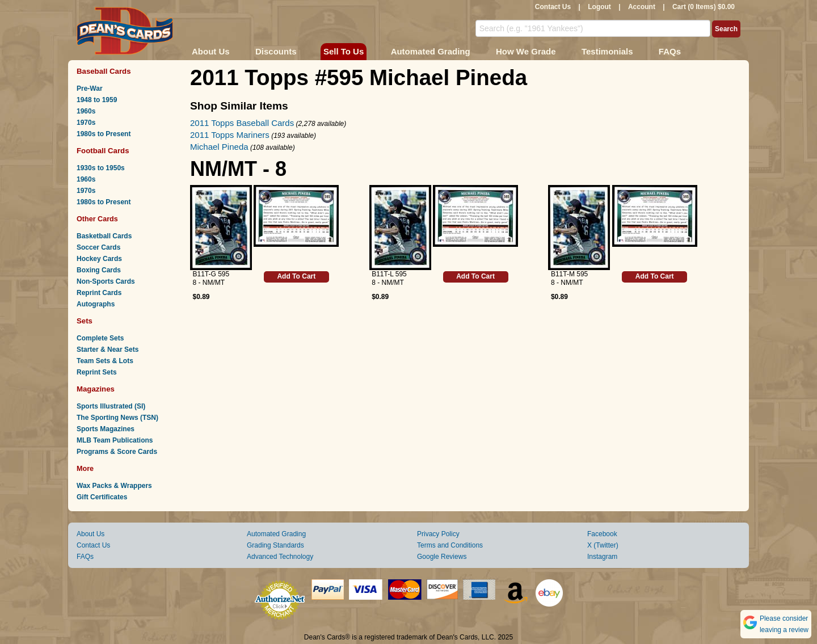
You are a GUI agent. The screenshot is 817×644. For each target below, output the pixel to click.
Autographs (96, 304)
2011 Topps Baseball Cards (242, 123)
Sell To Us (344, 51)
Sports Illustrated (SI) (111, 406)
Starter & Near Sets (108, 350)
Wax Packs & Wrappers (114, 486)
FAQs (670, 51)
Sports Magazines (106, 429)
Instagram (602, 557)
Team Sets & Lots (105, 361)
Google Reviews (442, 557)
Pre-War (90, 89)
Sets (85, 321)
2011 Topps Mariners (230, 135)
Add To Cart (296, 276)
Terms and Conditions (450, 545)
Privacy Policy (438, 534)
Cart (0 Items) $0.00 (704, 7)
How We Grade (526, 51)
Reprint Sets (97, 372)
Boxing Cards (99, 270)
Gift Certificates (102, 497)
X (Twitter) (603, 545)
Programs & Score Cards (117, 452)
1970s (86, 123)
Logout (599, 7)
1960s (86, 111)
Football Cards (103, 151)
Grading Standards (275, 545)
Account (642, 7)
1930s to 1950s (101, 168)
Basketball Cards (104, 236)
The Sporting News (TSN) (117, 418)
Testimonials (607, 51)
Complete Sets (100, 338)
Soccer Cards (98, 247)
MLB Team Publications (115, 440)
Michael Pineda (219, 147)
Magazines (96, 389)
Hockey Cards (99, 259)
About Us (211, 51)
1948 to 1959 (97, 100)
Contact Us (553, 7)
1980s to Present (104, 134)
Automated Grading (431, 51)
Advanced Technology (280, 557)
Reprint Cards (99, 293)
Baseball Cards (104, 71)
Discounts (276, 51)
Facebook (602, 534)
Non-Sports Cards (106, 281)
